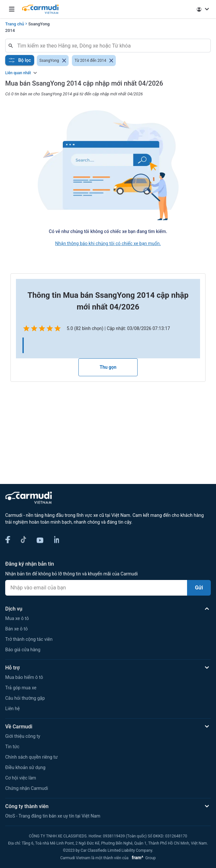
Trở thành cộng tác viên (29, 639)
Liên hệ (13, 709)
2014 (10, 30)
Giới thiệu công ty (23, 736)
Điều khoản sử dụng (25, 767)
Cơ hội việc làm (21, 778)
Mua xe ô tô (17, 618)
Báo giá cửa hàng (23, 650)
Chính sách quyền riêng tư (31, 757)
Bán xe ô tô (16, 629)
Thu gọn (108, 367)
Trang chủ (15, 24)
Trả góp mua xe (21, 688)
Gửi (199, 588)
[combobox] (111, 46)
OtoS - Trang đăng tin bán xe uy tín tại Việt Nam (53, 816)
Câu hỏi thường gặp (25, 698)
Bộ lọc (20, 60)
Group (143, 858)
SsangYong (39, 24)
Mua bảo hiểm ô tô (24, 677)
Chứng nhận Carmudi (27, 788)
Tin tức (12, 747)
